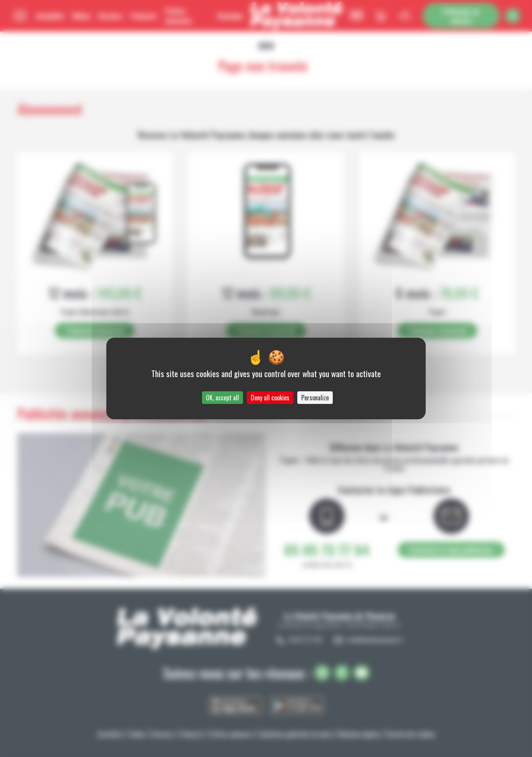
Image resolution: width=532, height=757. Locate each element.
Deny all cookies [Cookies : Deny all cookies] (270, 398)
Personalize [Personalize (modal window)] (315, 398)
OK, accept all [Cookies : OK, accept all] (222, 398)
